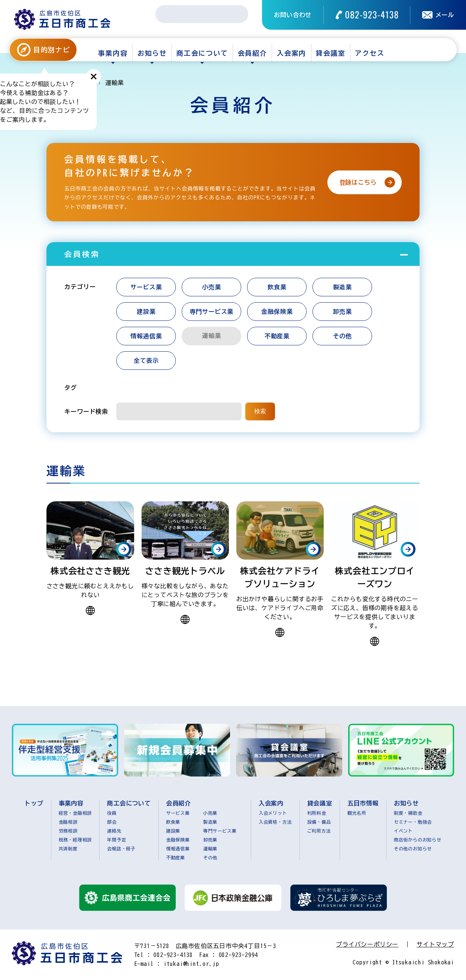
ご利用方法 (319, 831)
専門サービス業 (212, 312)
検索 (260, 411)
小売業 (211, 287)
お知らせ (152, 53)
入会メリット (273, 813)
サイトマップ (435, 944)
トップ (34, 803)
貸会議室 (331, 53)
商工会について (202, 53)
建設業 (146, 312)
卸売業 (342, 312)
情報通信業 (146, 336)
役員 (112, 813)
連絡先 (114, 831)
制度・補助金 (408, 813)
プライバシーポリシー (367, 944)
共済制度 (68, 849)
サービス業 (146, 287)
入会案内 (292, 53)
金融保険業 (277, 312)
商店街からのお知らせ (418, 840)
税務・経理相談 (75, 840)
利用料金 (317, 813)
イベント (403, 831)
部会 (112, 822)
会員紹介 (253, 53)
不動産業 (277, 336)
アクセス (370, 53)
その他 (342, 336)
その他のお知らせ (413, 849)
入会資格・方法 (275, 822)
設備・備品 (319, 822)
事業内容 (113, 53)
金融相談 (68, 822)
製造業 (342, 287)
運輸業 (210, 849)
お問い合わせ (293, 15)
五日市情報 (363, 803)
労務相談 (68, 831)
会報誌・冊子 (121, 849)
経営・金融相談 (75, 813)
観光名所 (357, 813)
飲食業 (277, 287)
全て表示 (146, 361)
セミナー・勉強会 (413, 822)
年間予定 (116, 840)
